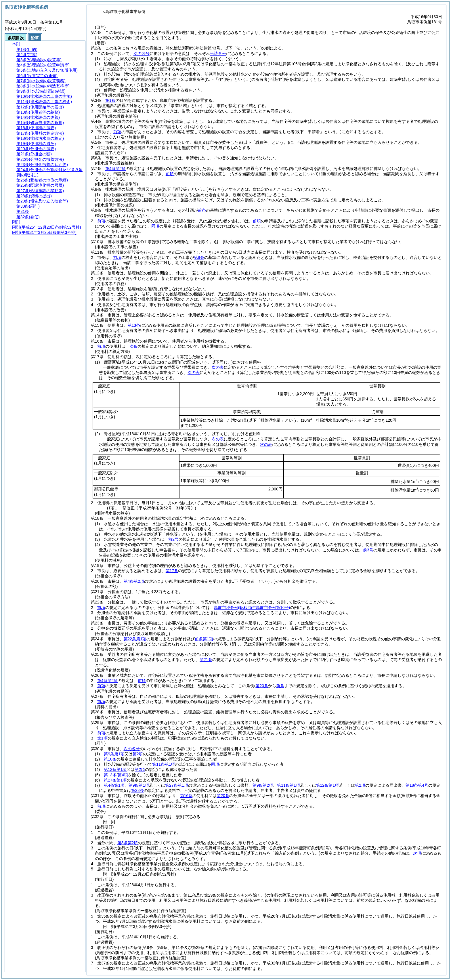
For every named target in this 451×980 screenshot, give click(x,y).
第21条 (206, 660)
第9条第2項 (263, 785)
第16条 (186, 796)
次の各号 (142, 54)
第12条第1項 (115, 769)
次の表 (218, 367)
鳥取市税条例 (252, 608)
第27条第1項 (115, 780)
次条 (133, 346)
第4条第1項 (114, 785)
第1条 (110, 100)
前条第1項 (204, 639)
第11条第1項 (164, 764)
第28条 (137, 790)
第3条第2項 (128, 843)
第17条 (172, 571)
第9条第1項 (114, 754)
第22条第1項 (135, 639)
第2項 (138, 754)
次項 (417, 853)
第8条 (199, 257)
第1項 (102, 738)
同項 (155, 226)
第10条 (110, 759)
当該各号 (218, 54)
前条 (202, 210)
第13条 (134, 325)
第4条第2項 (116, 169)
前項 (117, 132)
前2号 (173, 539)
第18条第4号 (417, 785)
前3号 (368, 550)
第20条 (223, 796)
